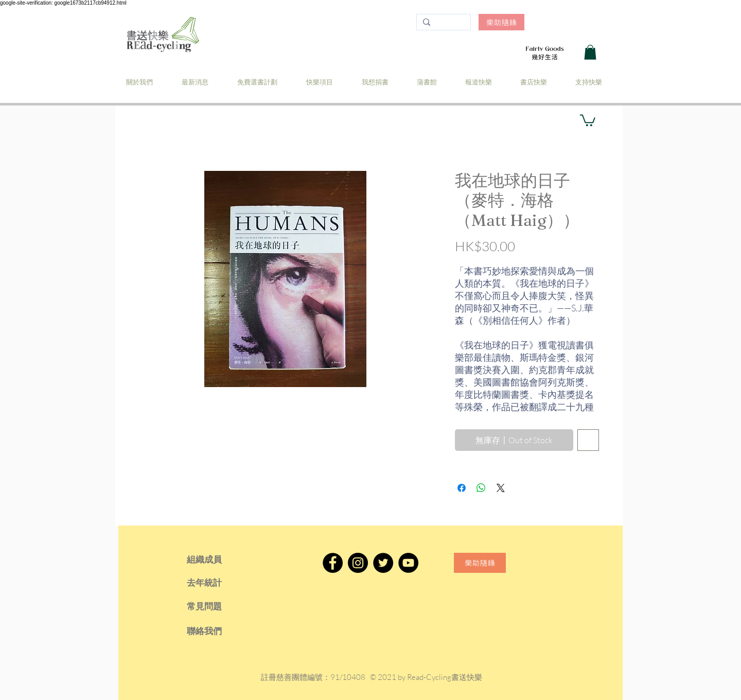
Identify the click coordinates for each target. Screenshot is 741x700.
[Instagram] (358, 563)
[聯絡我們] (218, 631)
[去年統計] (218, 583)
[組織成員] (218, 559)
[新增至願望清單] (588, 440)
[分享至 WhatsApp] (481, 488)
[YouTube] (408, 563)
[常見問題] (218, 606)
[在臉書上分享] (462, 488)
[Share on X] (501, 488)
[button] (590, 52)
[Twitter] (383, 563)
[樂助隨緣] (501, 22)
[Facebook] (333, 563)
